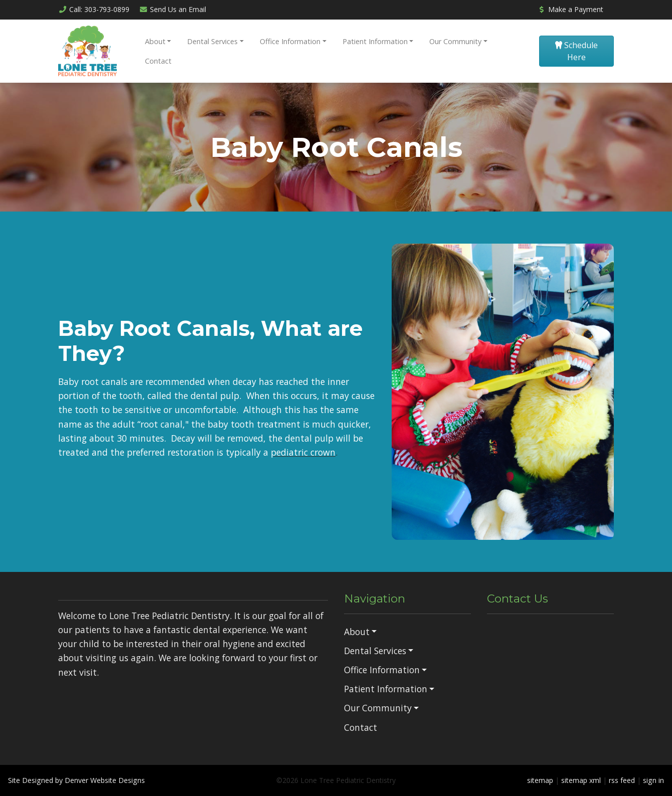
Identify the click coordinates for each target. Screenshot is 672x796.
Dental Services (212, 41)
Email (173, 9)
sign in (653, 780)
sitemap (540, 780)
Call (94, 9)
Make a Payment (570, 9)
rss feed (622, 780)
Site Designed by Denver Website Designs (76, 780)
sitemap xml (581, 780)
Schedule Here (576, 51)
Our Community (455, 41)
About (155, 41)
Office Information (290, 41)
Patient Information (375, 41)
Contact (158, 61)
